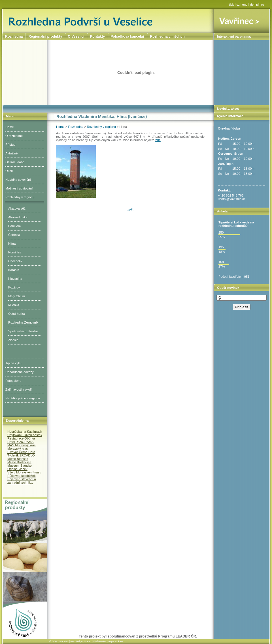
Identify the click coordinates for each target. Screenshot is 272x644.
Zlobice (13, 340)
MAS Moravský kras (21, 445)
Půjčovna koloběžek (22, 476)
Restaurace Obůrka (21, 438)
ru (263, 5)
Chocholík (15, 261)
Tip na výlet (13, 363)
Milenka (14, 305)
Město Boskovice (19, 462)
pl (257, 5)
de (252, 5)
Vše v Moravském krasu (24, 472)
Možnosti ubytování (19, 188)
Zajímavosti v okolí (19, 389)
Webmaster (100, 641)
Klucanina (15, 279)
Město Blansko (18, 459)
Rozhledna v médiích (167, 36)
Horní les (15, 252)
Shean (88, 641)
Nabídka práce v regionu (23, 398)
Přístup (10, 145)
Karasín (14, 270)
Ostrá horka (16, 314)
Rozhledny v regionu (20, 197)
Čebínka (14, 235)
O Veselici (76, 36)
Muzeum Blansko (20, 466)
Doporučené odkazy (20, 372)
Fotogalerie (13, 381)
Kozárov (14, 287)
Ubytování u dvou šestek (25, 435)
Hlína (12, 244)
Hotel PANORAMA (20, 442)
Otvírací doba (15, 162)
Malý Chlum (17, 296)
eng (245, 5)
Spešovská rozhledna (23, 331)
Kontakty (97, 36)
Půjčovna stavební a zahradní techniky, (22, 481)
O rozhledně (14, 136)
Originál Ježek (17, 469)
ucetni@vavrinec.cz (232, 199)
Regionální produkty (45, 36)
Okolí (9, 171)
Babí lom (14, 226)
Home (10, 127)
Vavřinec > (242, 21)
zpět (130, 209)
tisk (232, 5)
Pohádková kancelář (127, 36)
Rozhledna (76, 127)
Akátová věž (17, 208)
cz (238, 5)
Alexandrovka (18, 217)
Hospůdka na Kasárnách (25, 432)
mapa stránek (115, 641)
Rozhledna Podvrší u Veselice (108, 21)
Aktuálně (12, 153)
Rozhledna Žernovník (23, 322)
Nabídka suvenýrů (18, 180)
